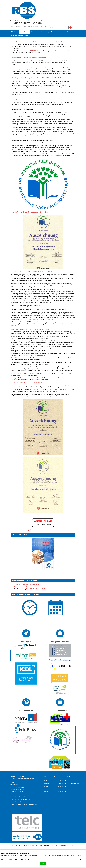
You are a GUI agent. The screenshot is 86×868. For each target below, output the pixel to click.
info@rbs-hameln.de (21, 791)
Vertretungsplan (16, 27)
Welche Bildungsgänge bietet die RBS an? (29, 530)
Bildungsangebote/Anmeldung (40, 32)
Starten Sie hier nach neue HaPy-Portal (27, 584)
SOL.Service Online (57, 845)
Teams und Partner (57, 32)
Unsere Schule (24, 32)
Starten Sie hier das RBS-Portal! (26, 587)
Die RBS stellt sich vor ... (20, 534)
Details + (83, 860)
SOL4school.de (70, 845)
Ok (43, 863)
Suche (26, 35)
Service (68, 32)
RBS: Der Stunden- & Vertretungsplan (25, 594)
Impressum (44, 27)
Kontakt (29, 27)
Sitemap (24, 27)
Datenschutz (36, 27)
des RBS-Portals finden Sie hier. (37, 589)
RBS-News (15, 32)
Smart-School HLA (17, 35)
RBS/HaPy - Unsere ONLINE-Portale (25, 580)
